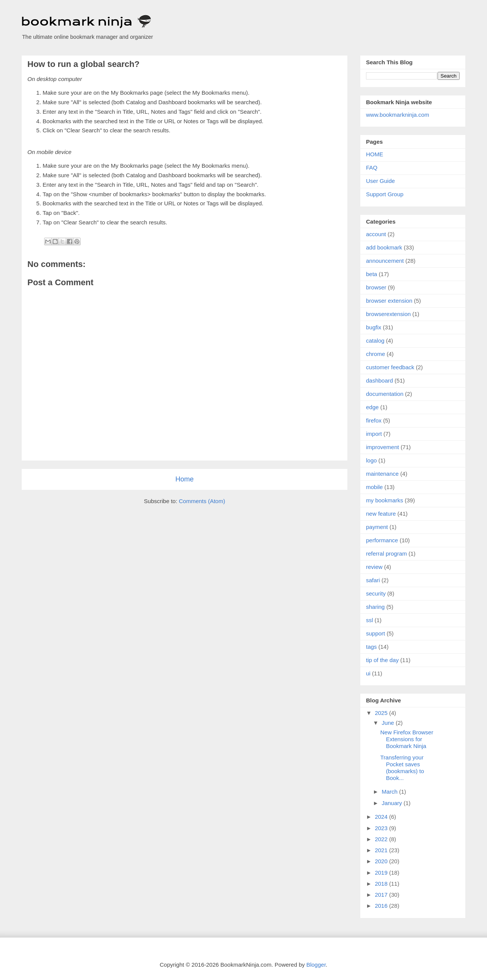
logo (371, 460)
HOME (375, 154)
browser (376, 287)
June (389, 723)
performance (382, 540)
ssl (369, 620)
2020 (382, 861)
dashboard (380, 380)
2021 (382, 850)
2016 (382, 906)
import (374, 434)
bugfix (374, 327)
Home (185, 479)
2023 (382, 828)
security (376, 593)
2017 (382, 895)
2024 (382, 817)
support (376, 633)
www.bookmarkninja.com (398, 115)
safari (373, 580)
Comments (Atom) (202, 501)
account (376, 234)
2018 (382, 884)
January (393, 803)
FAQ (372, 168)
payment (377, 527)
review (374, 567)
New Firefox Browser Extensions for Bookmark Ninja (407, 739)
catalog (375, 341)
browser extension (389, 301)
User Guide (380, 181)
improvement (383, 447)
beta (372, 274)
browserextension (388, 314)
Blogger (316, 965)
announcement (385, 261)
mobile (374, 487)
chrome (376, 354)
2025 (382, 713)
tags (371, 647)
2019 (382, 873)
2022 (382, 839)
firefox (374, 420)
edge (372, 407)
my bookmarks (385, 500)
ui (368, 673)
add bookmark (384, 247)
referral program (387, 554)
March (390, 792)
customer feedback (390, 367)
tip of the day (382, 660)
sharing (375, 607)
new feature (381, 514)
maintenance (382, 474)
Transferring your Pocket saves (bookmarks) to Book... (402, 768)
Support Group (385, 194)
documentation (385, 394)
